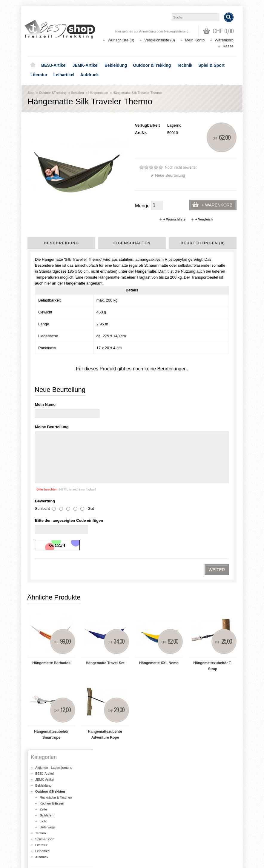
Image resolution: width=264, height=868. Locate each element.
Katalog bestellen (154, 831)
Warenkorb (224, 40)
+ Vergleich (202, 219)
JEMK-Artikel (86, 65)
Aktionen (147, 780)
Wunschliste (42, 837)
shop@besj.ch (147, 706)
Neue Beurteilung (168, 175)
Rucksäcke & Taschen (56, 509)
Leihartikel (64, 75)
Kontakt (41, 628)
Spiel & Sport (211, 65)
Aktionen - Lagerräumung (54, 479)
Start (31, 93)
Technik (185, 65)
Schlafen (77, 93)
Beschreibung (61, 243)
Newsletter (41, 843)
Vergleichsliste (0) (160, 40)
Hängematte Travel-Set (105, 374)
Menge (142, 206)
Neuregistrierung (176, 31)
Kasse (228, 46)
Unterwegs (48, 538)
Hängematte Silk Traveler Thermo (137, 93)
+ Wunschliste (172, 219)
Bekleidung (116, 65)
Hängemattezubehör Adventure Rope (105, 446)
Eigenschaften (132, 243)
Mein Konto (195, 40)
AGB (39, 616)
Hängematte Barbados (51, 374)
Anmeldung (148, 31)
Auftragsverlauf (45, 831)
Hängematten (98, 93)
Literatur (39, 75)
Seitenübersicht (47, 634)
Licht (43, 532)
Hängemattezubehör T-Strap (212, 377)
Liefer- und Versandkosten (54, 610)
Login (37, 825)
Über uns (42, 604)
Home (33, 65)
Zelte (43, 521)
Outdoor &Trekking (152, 65)
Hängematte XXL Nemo (159, 374)
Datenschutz (44, 622)
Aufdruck (89, 75)
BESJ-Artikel (54, 65)
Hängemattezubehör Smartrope (51, 446)
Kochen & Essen (52, 515)
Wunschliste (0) (121, 40)
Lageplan (42, 598)
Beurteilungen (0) (202, 243)
